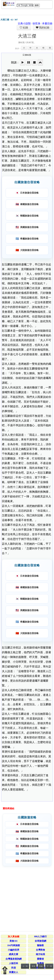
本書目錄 (47, 24)
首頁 (33, 966)
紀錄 (25, 28)
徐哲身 (36, 24)
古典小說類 (24, 24)
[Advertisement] (27, 898)
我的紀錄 (44, 28)
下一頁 (49, 966)
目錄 (41, 966)
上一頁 (25, 966)
